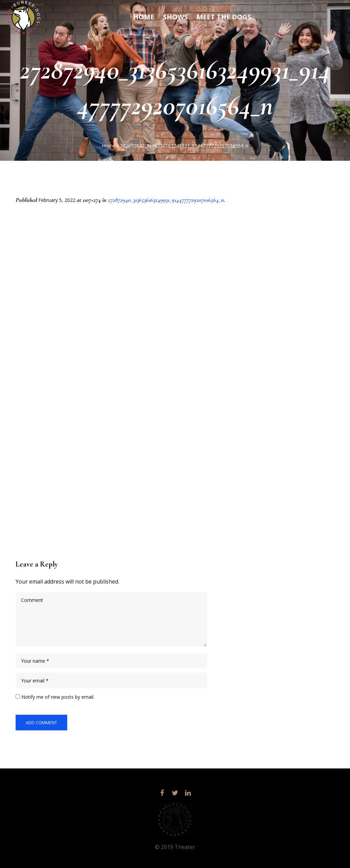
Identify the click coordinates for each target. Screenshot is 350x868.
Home (109, 146)
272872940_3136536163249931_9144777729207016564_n (166, 200)
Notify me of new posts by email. (58, 697)
